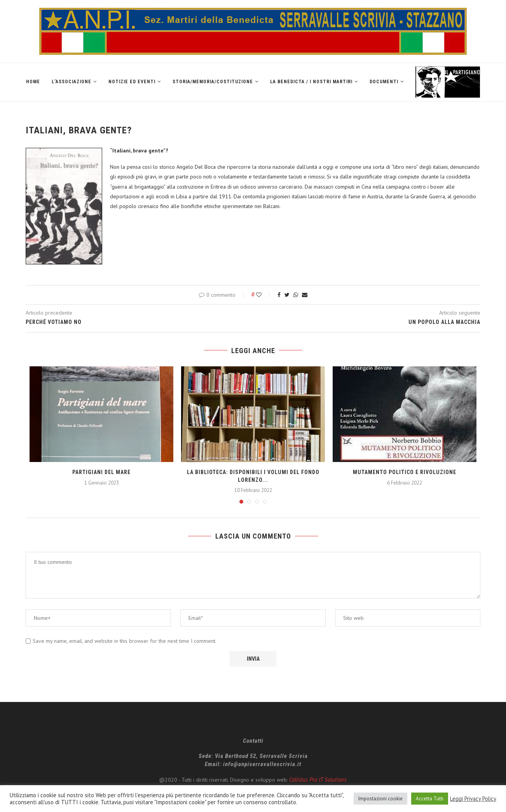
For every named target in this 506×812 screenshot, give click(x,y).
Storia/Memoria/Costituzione (213, 82)
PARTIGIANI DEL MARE (101, 472)
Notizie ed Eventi (132, 82)
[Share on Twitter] (287, 295)
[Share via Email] (305, 295)
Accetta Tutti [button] (430, 799)
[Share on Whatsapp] (296, 295)
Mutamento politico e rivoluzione (405, 472)
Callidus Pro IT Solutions (318, 780)
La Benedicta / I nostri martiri (311, 82)
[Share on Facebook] (279, 295)
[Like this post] (264, 295)
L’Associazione (72, 82)
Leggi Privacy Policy (473, 799)
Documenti (384, 82)
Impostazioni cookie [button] (380, 799)
